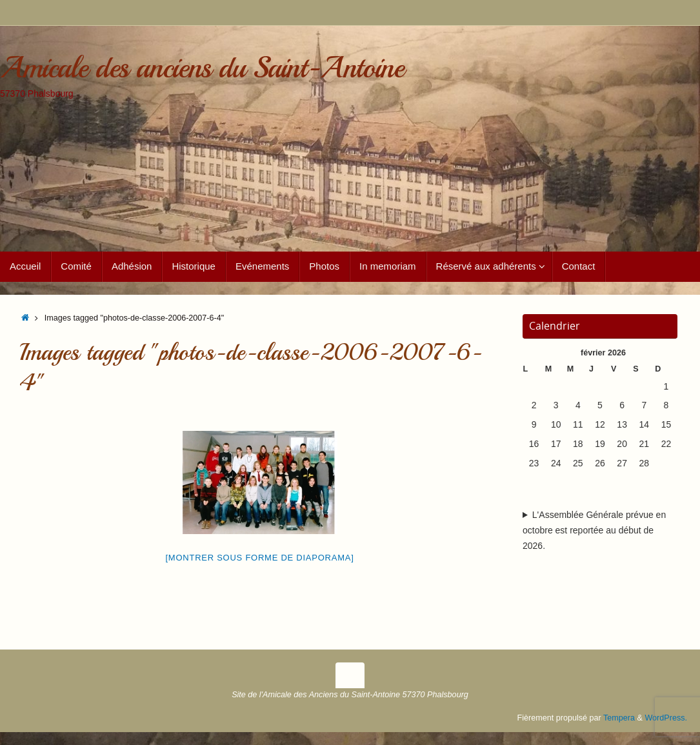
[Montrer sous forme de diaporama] (260, 558)
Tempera (619, 718)
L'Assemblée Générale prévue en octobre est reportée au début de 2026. (594, 530)
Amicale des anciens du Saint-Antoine (202, 68)
